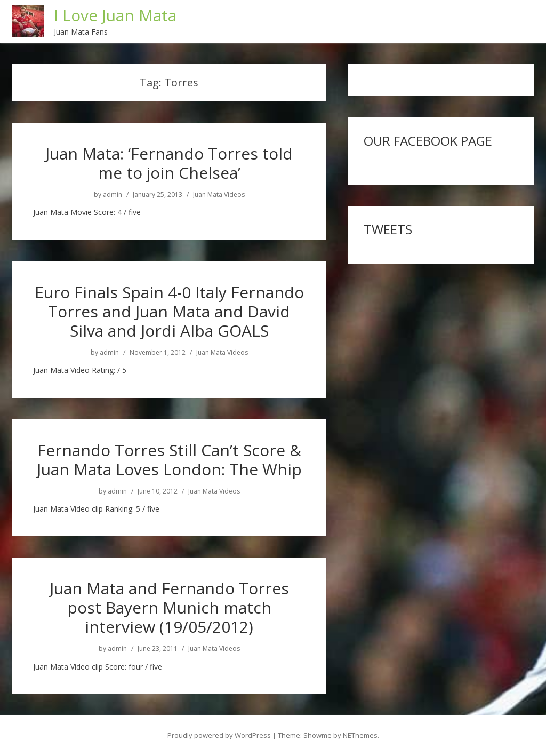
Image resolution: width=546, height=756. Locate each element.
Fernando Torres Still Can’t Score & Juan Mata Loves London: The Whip (169, 460)
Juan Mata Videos (219, 195)
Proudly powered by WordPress (219, 735)
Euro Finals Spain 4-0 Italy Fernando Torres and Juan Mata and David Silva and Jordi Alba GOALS (169, 311)
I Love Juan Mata (115, 15)
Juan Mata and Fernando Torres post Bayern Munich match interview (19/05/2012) (169, 607)
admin (113, 195)
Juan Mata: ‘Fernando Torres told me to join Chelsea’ (169, 163)
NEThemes (360, 735)
